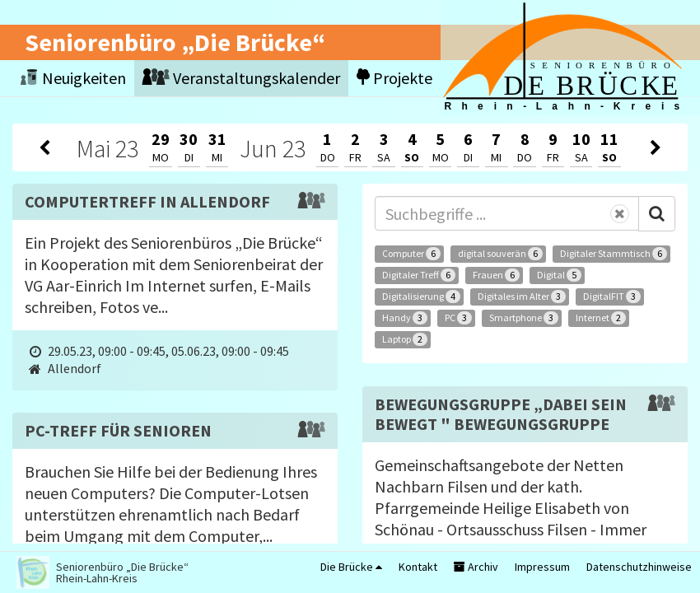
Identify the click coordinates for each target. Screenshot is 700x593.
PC (458, 318)
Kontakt (418, 567)
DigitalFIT (612, 296)
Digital (559, 275)
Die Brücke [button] (351, 567)
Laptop (405, 339)
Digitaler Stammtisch (614, 254)
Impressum (542, 567)
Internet (601, 318)
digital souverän (500, 254)
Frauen (496, 275)
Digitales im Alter (522, 296)
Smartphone (524, 318)
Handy (405, 318)
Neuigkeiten (73, 78)
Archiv (476, 567)
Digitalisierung (421, 296)
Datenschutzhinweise (639, 567)
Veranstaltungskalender (241, 78)
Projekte (394, 78)
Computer (411, 254)
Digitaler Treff (419, 275)
